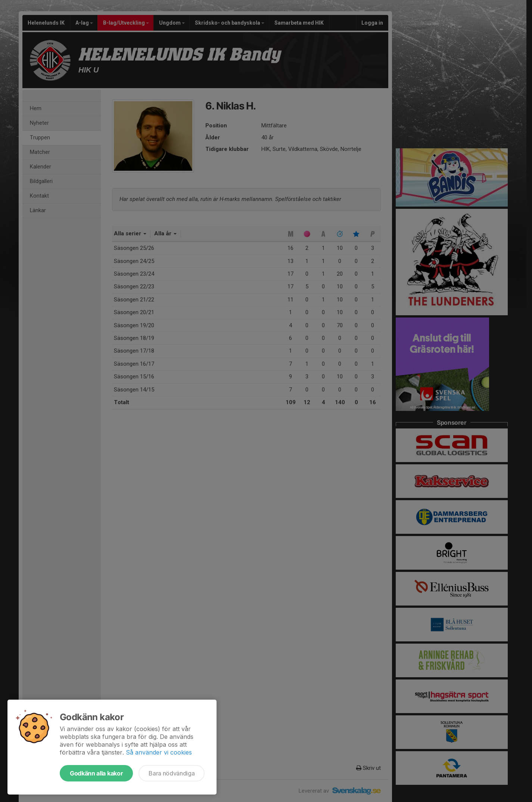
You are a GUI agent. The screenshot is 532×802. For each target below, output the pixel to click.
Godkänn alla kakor (96, 773)
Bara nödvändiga (172, 773)
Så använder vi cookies (159, 752)
